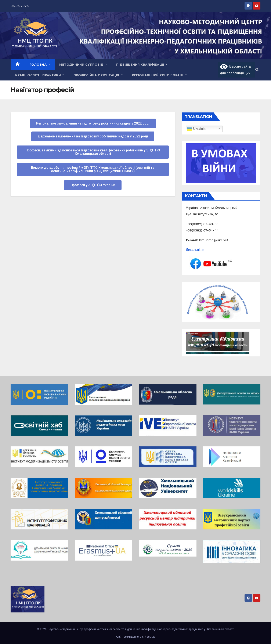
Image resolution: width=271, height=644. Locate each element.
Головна (40, 65)
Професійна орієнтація (98, 75)
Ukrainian (197, 129)
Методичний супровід (83, 65)
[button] (257, 70)
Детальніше (195, 250)
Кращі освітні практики (40, 75)
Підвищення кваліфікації (142, 65)
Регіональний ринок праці (159, 75)
